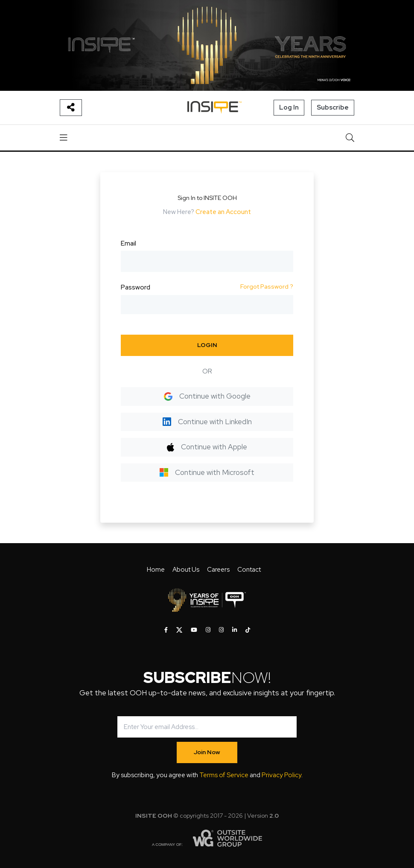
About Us (186, 570)
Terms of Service (224, 775)
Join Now (207, 752)
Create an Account (223, 212)
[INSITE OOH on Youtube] (194, 630)
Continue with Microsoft (207, 472)
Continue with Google (207, 396)
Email (128, 243)
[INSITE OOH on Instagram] (208, 630)
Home (156, 570)
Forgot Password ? (267, 286)
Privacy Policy (281, 775)
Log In (289, 107)
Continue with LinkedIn (207, 422)
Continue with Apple (207, 447)
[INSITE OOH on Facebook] (166, 630)
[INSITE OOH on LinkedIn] (235, 630)
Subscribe (333, 107)
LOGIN (207, 345)
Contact (249, 570)
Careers (218, 570)
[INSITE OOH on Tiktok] (248, 630)
